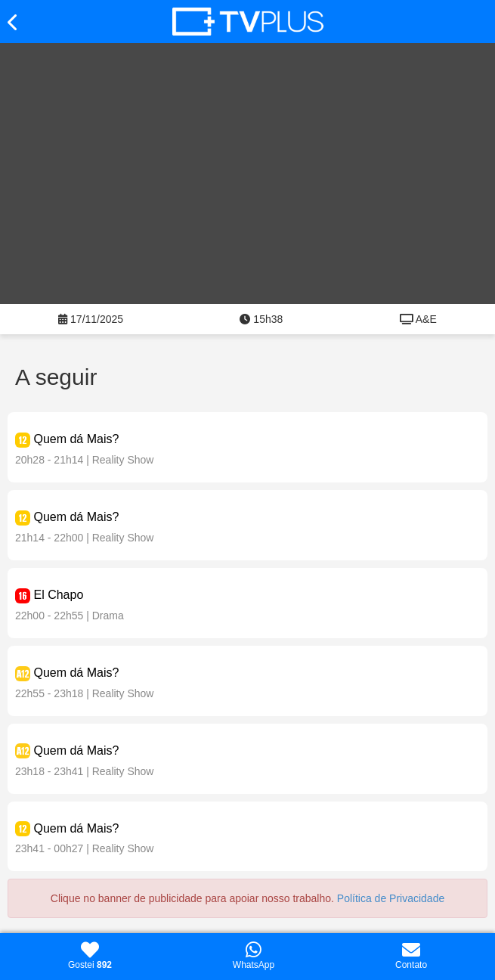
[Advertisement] (247, 183)
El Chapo (58, 595)
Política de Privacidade (391, 898)
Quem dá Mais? (76, 439)
